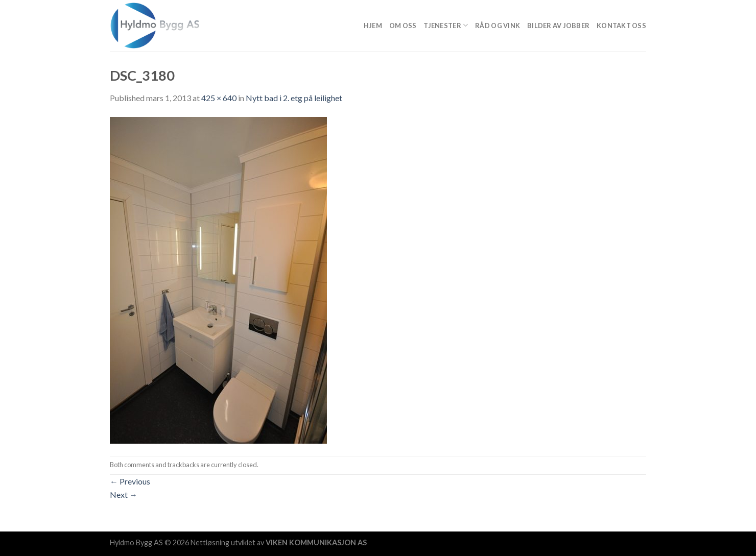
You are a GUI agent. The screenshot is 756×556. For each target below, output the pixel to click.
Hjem (373, 26)
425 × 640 (219, 98)
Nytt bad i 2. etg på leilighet (294, 98)
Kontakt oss (621, 26)
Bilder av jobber (558, 26)
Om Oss (403, 26)
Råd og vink (498, 26)
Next (124, 494)
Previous (130, 481)
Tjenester (446, 25)
